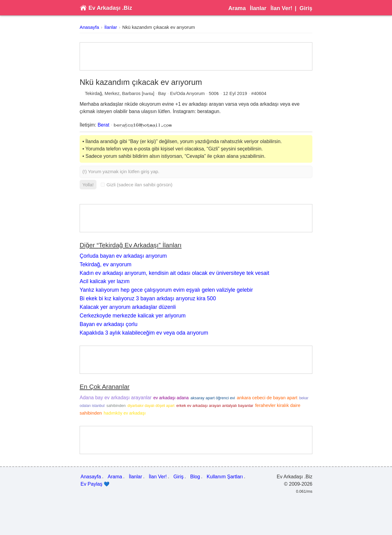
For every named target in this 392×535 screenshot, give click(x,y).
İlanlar (258, 8)
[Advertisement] (196, 56)
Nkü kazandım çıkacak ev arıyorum (158, 27)
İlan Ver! (281, 8)
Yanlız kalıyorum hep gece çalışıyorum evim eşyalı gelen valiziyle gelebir (166, 290)
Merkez (112, 93)
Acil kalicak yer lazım (105, 281)
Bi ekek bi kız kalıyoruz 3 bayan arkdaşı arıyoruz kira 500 (148, 298)
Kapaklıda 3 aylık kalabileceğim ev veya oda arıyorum (144, 333)
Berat (104, 125)
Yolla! (88, 185)
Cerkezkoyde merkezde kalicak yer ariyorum (133, 316)
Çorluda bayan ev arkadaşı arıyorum (123, 256)
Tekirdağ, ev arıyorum (106, 264)
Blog (195, 477)
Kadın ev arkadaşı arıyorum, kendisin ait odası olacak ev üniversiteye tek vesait (174, 273)
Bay (162, 93)
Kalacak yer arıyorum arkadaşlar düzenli (128, 307)
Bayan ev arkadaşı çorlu (109, 324)
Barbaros (131, 93)
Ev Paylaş (95, 484)
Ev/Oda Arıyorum (187, 93)
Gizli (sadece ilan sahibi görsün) (137, 185)
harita (148, 94)
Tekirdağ (93, 93)
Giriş (306, 8)
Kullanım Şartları (225, 477)
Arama (237, 8)
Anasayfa (89, 27)
